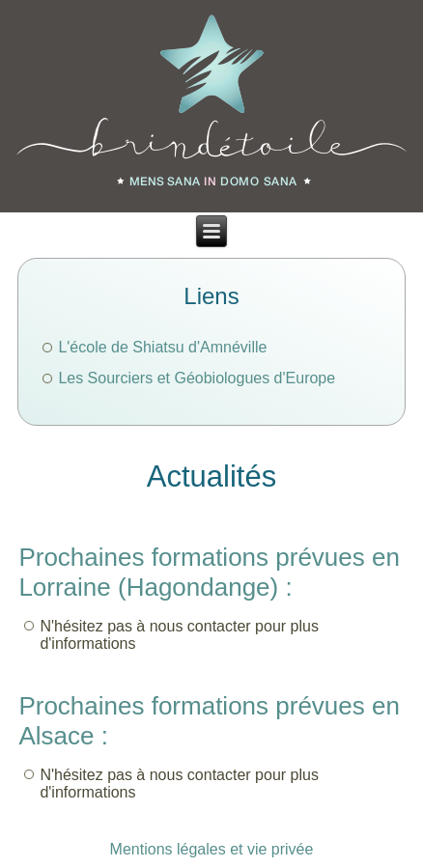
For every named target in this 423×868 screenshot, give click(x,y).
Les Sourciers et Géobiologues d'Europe (197, 378)
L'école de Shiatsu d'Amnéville (162, 347)
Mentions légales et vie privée (212, 849)
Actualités (211, 476)
